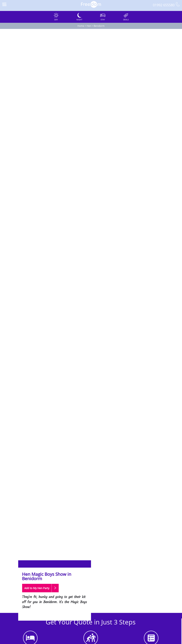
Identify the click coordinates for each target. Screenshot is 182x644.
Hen (89, 26)
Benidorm (99, 26)
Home (81, 26)
